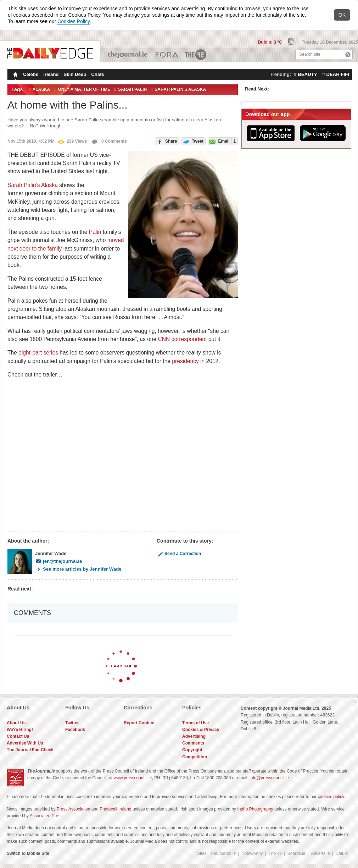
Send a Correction (179, 554)
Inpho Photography (255, 809)
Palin (95, 232)
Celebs (31, 74)
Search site (310, 54)
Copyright (192, 750)
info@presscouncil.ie (269, 778)
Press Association (74, 809)
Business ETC (167, 55)
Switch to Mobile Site (28, 853)
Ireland (51, 74)
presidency (185, 361)
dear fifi (338, 74)
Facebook (75, 730)
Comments (193, 743)
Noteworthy (252, 853)
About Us (16, 723)
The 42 (196, 55)
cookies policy (331, 797)
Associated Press (46, 816)
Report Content (139, 723)
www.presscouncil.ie (133, 778)
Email (222, 141)
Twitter (72, 723)
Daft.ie (342, 853)
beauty (307, 74)
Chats (98, 74)
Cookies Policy (74, 21)
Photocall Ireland (115, 809)
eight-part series (38, 353)
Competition (195, 757)
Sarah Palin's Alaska (180, 89)
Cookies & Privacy (201, 730)
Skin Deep (75, 74)
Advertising (194, 736)
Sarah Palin (132, 89)
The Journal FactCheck (30, 750)
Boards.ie (297, 853)
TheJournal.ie (128, 55)
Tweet (193, 141)
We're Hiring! (20, 730)
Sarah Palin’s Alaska (33, 185)
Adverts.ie (320, 853)
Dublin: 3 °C (271, 42)
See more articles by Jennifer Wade (78, 569)
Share (166, 141)
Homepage (15, 75)
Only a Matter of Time (84, 89)
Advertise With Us (25, 743)
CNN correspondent (183, 339)
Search (348, 54)
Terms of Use (195, 723)
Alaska (41, 89)
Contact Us (18, 736)
